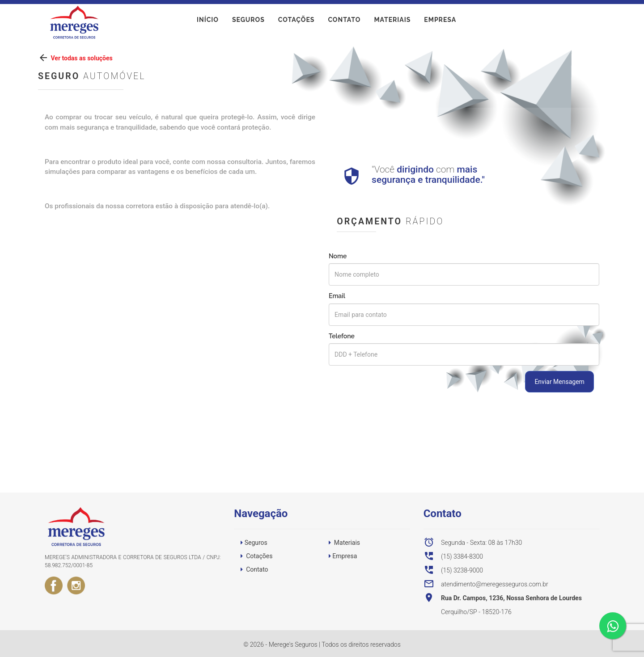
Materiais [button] (347, 543)
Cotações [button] (259, 556)
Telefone (342, 336)
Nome (338, 256)
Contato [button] (257, 569)
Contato (344, 22)
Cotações (297, 22)
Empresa (440, 22)
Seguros (248, 22)
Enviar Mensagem (559, 382)
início (208, 22)
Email (337, 296)
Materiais (392, 22)
